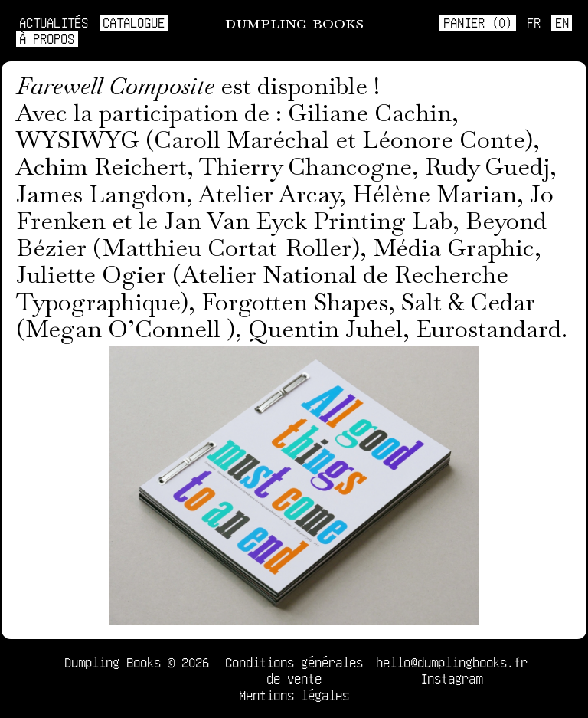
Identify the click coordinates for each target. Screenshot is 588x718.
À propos (47, 38)
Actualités (54, 22)
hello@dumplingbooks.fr (452, 662)
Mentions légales (294, 695)
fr (534, 22)
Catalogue (134, 22)
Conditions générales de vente (294, 670)
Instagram (451, 678)
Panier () (478, 22)
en (562, 22)
